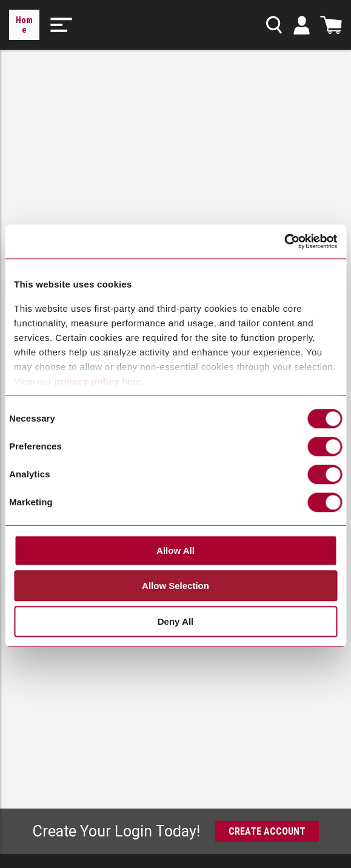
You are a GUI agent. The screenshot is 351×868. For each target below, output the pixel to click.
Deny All (175, 621)
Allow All (175, 550)
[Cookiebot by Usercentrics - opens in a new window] (284, 242)
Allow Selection (175, 586)
